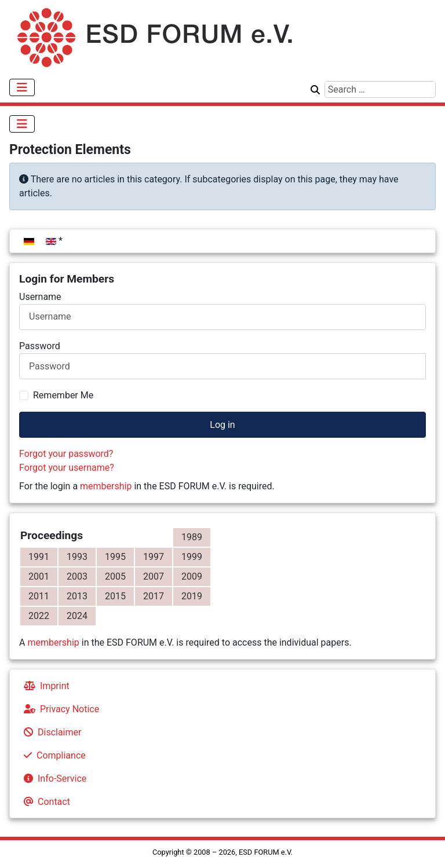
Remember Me (63, 395)
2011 (39, 596)
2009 (192, 576)
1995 (115, 557)
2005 (115, 576)
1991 (39, 557)
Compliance (52, 755)
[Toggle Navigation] (22, 87)
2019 (192, 596)
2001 (39, 576)
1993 (77, 557)
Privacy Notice (59, 709)
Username (40, 297)
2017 (154, 596)
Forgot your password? (66, 454)
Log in (222, 425)
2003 (77, 576)
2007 (154, 576)
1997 (154, 557)
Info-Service (53, 779)
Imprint (44, 686)
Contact (45, 802)
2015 (115, 596)
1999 (192, 557)
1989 (192, 537)
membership (106, 486)
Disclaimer (50, 732)
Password (40, 346)
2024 (77, 616)
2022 (39, 616)
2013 (77, 596)
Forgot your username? (67, 468)
